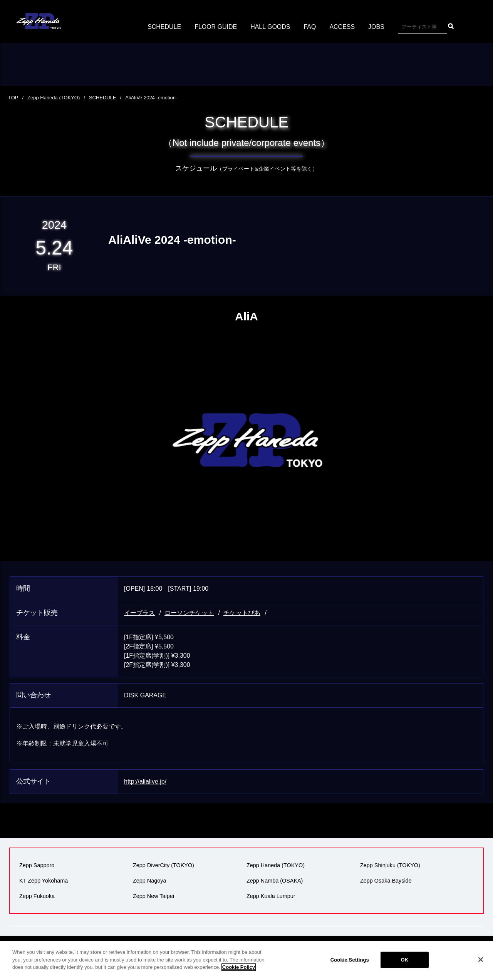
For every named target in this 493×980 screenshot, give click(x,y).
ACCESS (342, 27)
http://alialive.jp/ (145, 781)
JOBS (376, 27)
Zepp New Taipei (153, 896)
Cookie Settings (350, 960)
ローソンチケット (189, 613)
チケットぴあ (242, 613)
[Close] (481, 960)
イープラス (139, 613)
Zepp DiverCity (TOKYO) (163, 865)
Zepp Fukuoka (37, 896)
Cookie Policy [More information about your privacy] (239, 967)
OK (404, 960)
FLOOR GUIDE (216, 27)
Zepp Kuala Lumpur (271, 896)
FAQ (310, 27)
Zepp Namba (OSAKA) (275, 881)
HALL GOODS (270, 27)
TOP (13, 98)
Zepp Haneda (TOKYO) (54, 98)
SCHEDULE (164, 27)
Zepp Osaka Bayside (386, 881)
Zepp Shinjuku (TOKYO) (390, 865)
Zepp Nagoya (149, 881)
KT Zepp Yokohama (44, 881)
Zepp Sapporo (37, 865)
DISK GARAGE (145, 695)
